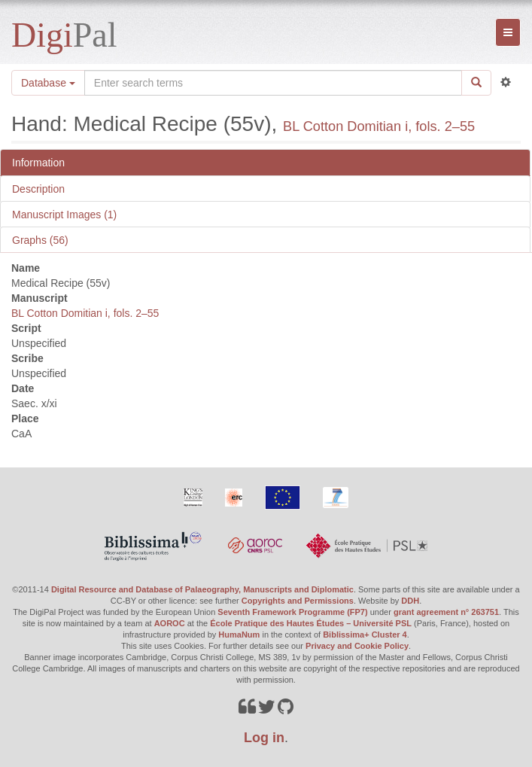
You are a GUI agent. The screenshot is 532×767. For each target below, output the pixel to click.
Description (38, 189)
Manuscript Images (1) (64, 215)
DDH (410, 601)
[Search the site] (273, 83)
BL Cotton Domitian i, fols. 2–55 (379, 126)
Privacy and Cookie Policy (357, 646)
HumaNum (239, 635)
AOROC (170, 623)
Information (38, 163)
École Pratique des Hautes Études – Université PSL (311, 623)
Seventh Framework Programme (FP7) (292, 612)
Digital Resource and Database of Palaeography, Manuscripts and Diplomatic (202, 589)
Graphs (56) (40, 240)
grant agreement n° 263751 (446, 612)
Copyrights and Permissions (298, 601)
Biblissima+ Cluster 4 (365, 635)
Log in (264, 738)
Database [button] (48, 83)
